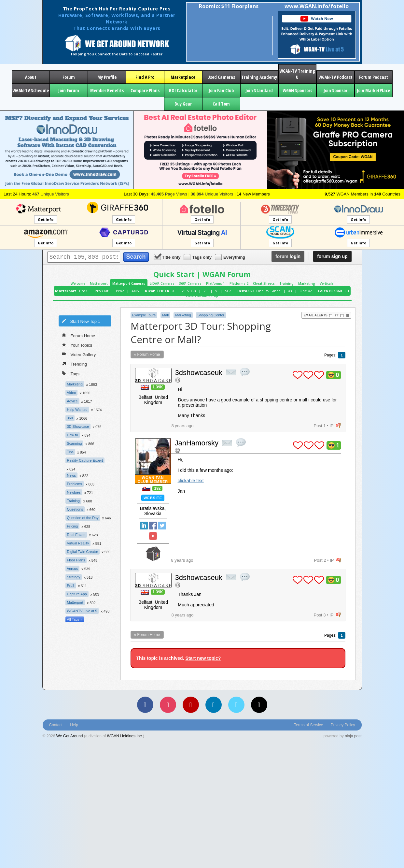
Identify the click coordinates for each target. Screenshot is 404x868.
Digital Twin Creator (83, 552)
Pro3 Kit (102, 291)
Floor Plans (76, 560)
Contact (56, 725)
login (288, 256)
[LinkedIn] (214, 705)
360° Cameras (190, 283)
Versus (73, 569)
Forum (69, 77)
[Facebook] (145, 705)
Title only (168, 257)
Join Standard (259, 90)
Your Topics (77, 345)
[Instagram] (168, 705)
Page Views (169, 194)
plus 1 (298, 375)
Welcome (78, 283)
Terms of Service (308, 725)
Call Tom (221, 104)
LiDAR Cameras (162, 283)
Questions (75, 509)
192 (157, 488)
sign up (332, 256)
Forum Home (79, 335)
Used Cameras (221, 77)
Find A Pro (145, 77)
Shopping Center (211, 315)
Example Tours (144, 315)
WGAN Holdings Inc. (125, 736)
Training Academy (259, 77)
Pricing (73, 526)
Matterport (99, 283)
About (31, 77)
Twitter (162, 526)
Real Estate (76, 535)
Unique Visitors (51, 194)
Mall (165, 315)
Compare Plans (145, 90)
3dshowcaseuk (199, 373)
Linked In (144, 526)
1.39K (158, 387)
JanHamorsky (197, 443)
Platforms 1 (216, 283)
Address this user (178, 380)
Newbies (74, 492)
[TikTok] (259, 705)
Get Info (46, 219)
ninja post (353, 736)
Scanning (75, 443)
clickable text (191, 481)
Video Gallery (79, 354)
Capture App (77, 594)
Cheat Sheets (264, 283)
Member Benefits (107, 90)
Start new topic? (203, 658)
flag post (338, 426)
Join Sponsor (335, 90)
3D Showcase (78, 427)
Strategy (74, 577)
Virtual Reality (78, 543)
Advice (72, 401)
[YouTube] (191, 705)
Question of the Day (83, 518)
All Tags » (75, 619)
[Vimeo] (236, 705)
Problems (75, 484)
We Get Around (70, 736)
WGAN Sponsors (297, 90)
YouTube (153, 536)
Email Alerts (318, 315)
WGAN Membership (202, 296)
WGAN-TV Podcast (335, 77)
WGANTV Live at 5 (82, 611)
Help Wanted (77, 410)
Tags (71, 373)
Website (153, 498)
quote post (245, 372)
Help (74, 725)
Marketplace (183, 77)
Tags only (198, 257)
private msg (231, 372)
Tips (70, 452)
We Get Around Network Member (153, 554)
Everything (230, 257)
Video (72, 393)
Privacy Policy (343, 725)
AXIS (135, 291)
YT (339, 315)
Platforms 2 (239, 283)
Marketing (307, 283)
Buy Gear (183, 104)
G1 (347, 291)
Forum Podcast (374, 77)
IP (331, 426)
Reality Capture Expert (85, 460)
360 (70, 418)
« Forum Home (147, 354)
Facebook (153, 526)
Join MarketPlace (373, 90)
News (72, 475)
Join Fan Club (221, 90)
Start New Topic (81, 321)
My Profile (107, 77)
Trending (75, 364)
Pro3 (83, 291)
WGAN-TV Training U (297, 74)
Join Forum (69, 90)
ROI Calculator (183, 90)
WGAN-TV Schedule (31, 90)
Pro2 (120, 291)
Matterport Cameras (129, 283)
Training (286, 283)
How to (73, 435)
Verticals (327, 283)
